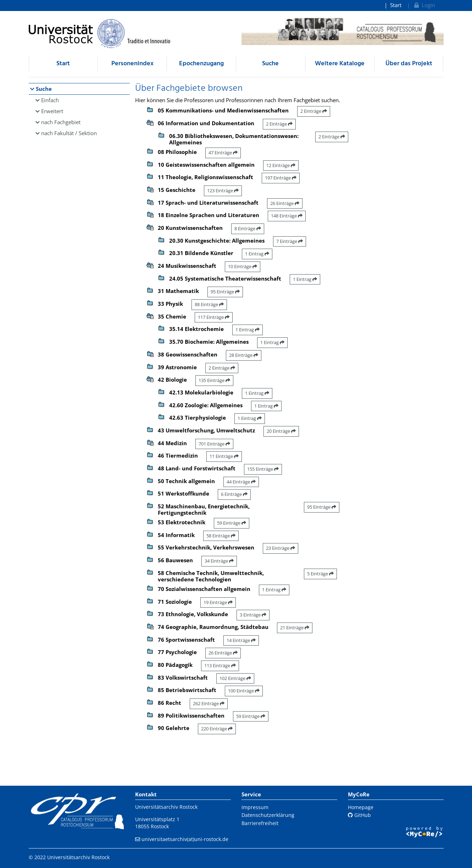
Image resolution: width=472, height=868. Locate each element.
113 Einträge (220, 665)
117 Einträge (214, 317)
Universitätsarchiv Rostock (166, 807)
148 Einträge (287, 216)
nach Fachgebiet (61, 122)
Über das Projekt (409, 64)
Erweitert (52, 111)
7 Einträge (290, 241)
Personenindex (132, 64)
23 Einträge (281, 548)
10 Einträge (243, 266)
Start (396, 5)
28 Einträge (244, 355)
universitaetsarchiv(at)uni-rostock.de (185, 839)
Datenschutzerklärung (268, 815)
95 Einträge (225, 292)
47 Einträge (223, 153)
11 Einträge (224, 456)
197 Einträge (281, 178)
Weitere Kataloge (340, 64)
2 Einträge (314, 111)
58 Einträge (221, 536)
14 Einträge (241, 640)
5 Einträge (320, 574)
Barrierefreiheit (260, 823)
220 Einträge (217, 729)
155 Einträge (263, 469)
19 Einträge (218, 602)
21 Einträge (295, 627)
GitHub (359, 815)
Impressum (255, 807)
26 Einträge (285, 203)
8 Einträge (248, 228)
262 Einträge (209, 703)
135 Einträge (214, 380)
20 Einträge (281, 431)
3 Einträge (253, 615)
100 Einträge (244, 691)
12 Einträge (281, 165)
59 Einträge (232, 523)
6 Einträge (234, 494)
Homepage (361, 807)
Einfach (50, 100)
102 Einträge (235, 678)
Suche (270, 64)
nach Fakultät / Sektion (69, 133)
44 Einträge (241, 482)
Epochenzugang (201, 64)
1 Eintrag (257, 254)
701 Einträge (214, 444)
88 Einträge (209, 304)
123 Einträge (223, 190)
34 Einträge (219, 561)
